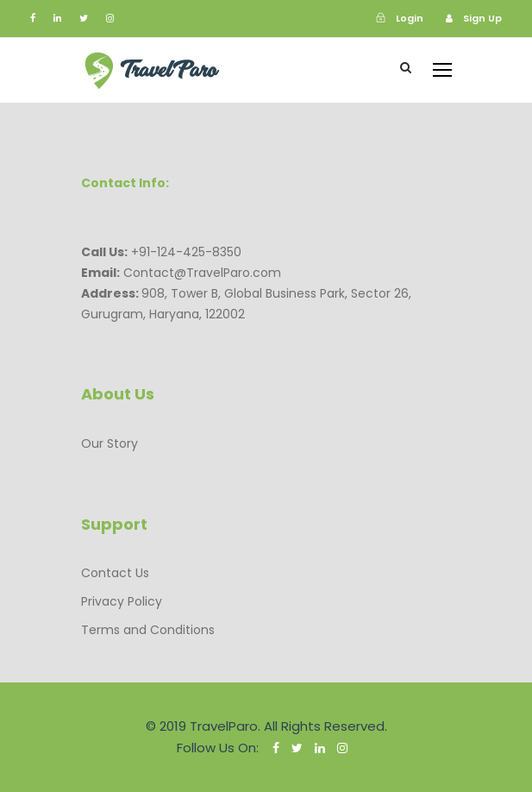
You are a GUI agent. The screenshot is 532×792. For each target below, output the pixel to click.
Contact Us (115, 573)
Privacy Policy (122, 601)
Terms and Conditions (148, 630)
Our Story (110, 443)
